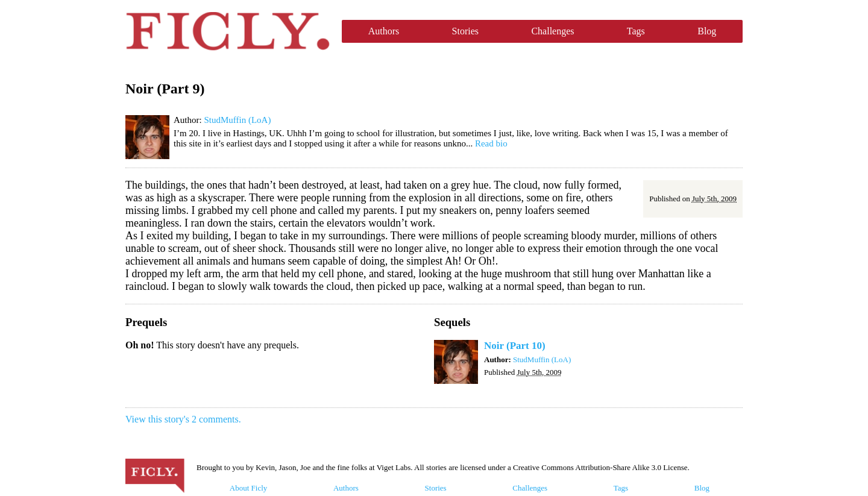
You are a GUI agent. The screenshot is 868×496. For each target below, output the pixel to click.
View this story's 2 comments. (183, 419)
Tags (636, 31)
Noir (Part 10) (515, 346)
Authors (384, 31)
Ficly (228, 31)
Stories (465, 31)
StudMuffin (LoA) (237, 120)
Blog (707, 31)
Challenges (552, 31)
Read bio (491, 143)
